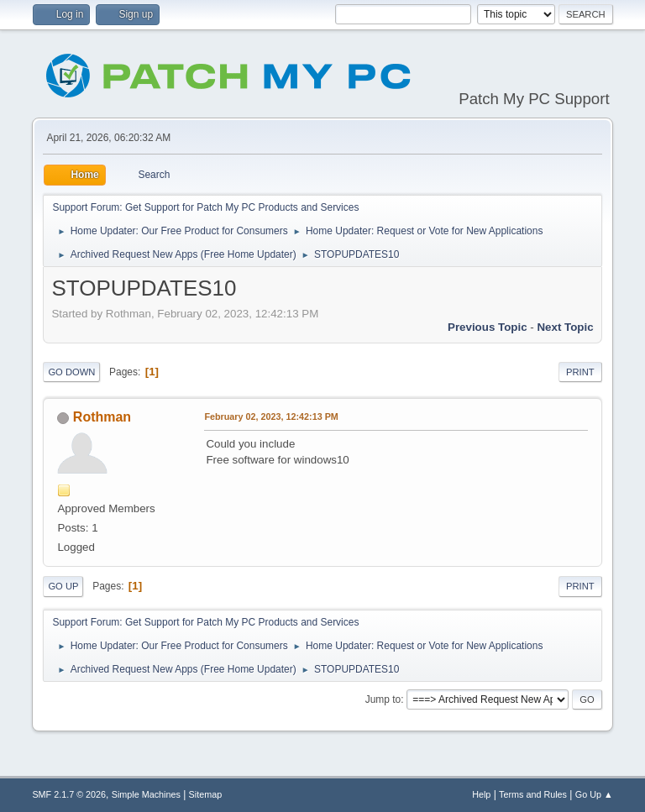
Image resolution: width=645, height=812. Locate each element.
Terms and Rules (533, 794)
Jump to (383, 699)
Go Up (63, 586)
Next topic (565, 327)
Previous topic (488, 327)
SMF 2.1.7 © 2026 (69, 794)
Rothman (102, 417)
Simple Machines (146, 794)
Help (481, 794)
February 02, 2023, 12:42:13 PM (271, 416)
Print (580, 372)
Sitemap (206, 794)
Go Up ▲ (594, 794)
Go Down (71, 372)
